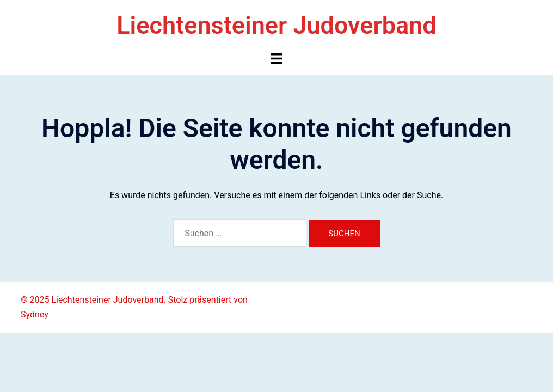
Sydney (35, 314)
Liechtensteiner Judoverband (276, 25)
